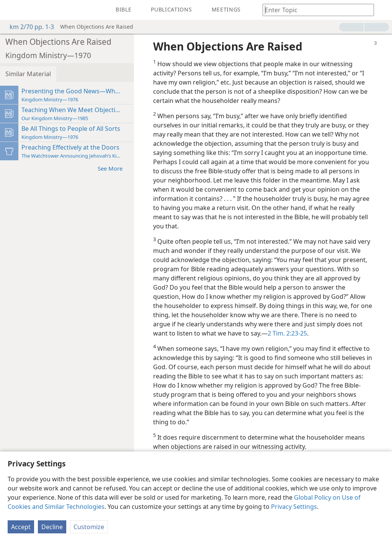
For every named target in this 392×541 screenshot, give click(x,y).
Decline (52, 527)
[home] (11, 10)
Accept (21, 527)
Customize (89, 527)
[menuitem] (11, 10)
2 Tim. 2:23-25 (287, 333)
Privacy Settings (294, 507)
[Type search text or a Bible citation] (315, 10)
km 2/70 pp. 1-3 (28, 27)
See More (114, 168)
